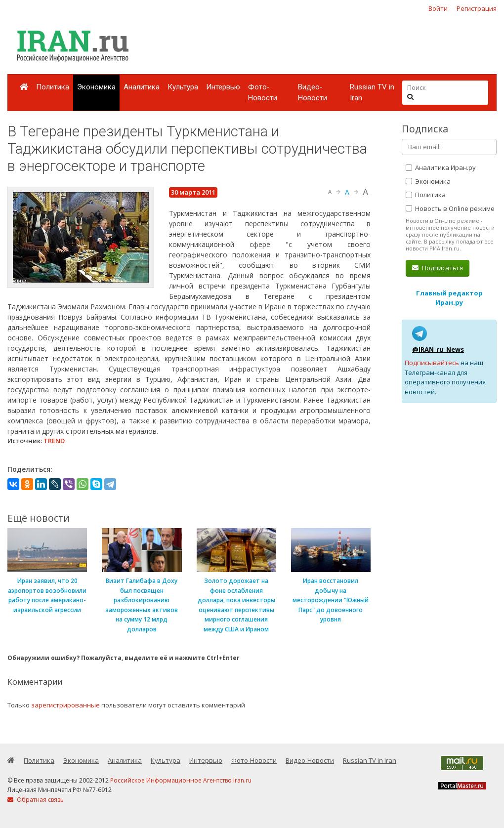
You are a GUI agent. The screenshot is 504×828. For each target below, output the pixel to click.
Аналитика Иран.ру (441, 167)
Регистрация (477, 8)
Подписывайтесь (432, 363)
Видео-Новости (313, 93)
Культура (183, 87)
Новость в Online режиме (450, 208)
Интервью (223, 87)
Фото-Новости (263, 93)
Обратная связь (36, 800)
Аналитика (142, 87)
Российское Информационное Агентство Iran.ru (181, 780)
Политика (53, 87)
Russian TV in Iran (372, 93)
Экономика (96, 87)
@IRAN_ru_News (438, 349)
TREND (54, 441)
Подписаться (438, 268)
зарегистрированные (65, 705)
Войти (438, 8)
